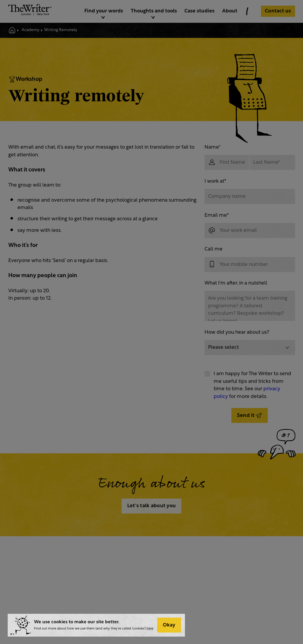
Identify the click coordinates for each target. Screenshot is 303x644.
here (150, 629)
